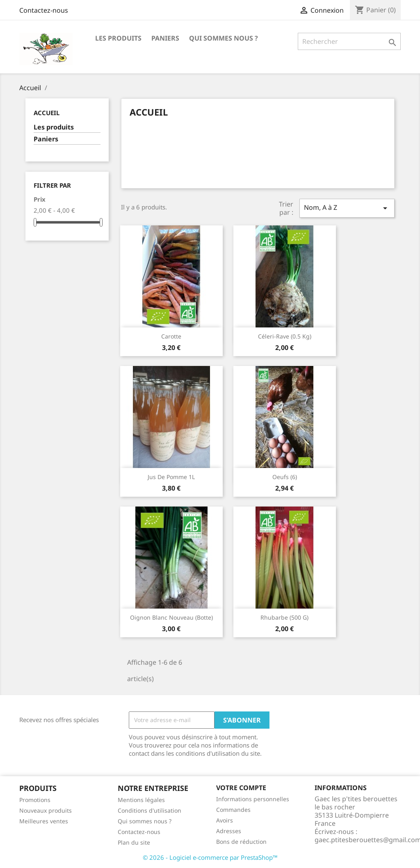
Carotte (171, 336)
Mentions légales (141, 800)
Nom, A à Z (347, 208)
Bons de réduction (241, 842)
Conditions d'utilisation (150, 810)
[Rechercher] (349, 41)
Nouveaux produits (46, 810)
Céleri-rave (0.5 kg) (285, 336)
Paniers (165, 38)
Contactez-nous (44, 10)
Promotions (35, 800)
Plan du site (134, 842)
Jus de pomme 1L (171, 477)
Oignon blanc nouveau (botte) (171, 617)
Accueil (47, 113)
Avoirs (225, 820)
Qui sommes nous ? (224, 38)
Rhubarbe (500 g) (284, 617)
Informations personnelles (253, 799)
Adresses (229, 831)
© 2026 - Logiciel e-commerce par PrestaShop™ (210, 857)
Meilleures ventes (44, 821)
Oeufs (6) (285, 477)
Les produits (118, 38)
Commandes (233, 810)
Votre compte (241, 788)
